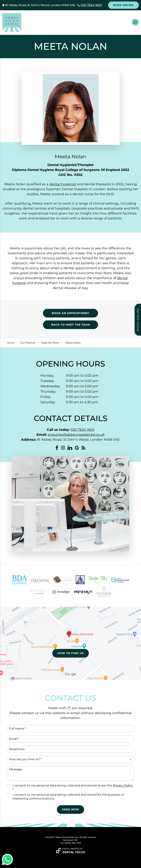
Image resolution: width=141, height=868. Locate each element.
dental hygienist (63, 184)
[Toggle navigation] (135, 22)
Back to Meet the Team (71, 325)
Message (70, 773)
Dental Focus (74, 852)
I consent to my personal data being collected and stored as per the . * (73, 787)
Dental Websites (71, 849)
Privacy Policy (123, 785)
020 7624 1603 (91, 5)
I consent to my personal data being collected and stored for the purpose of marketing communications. (68, 797)
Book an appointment (70, 313)
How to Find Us (71, 653)
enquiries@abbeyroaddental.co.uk (76, 435)
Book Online (123, 5)
